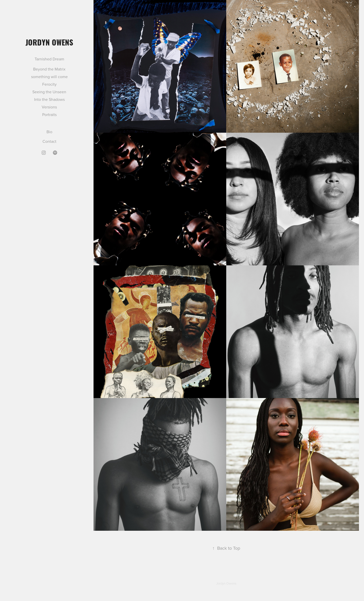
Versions (49, 107)
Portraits (49, 114)
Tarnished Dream (49, 59)
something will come (49, 77)
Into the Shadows (49, 99)
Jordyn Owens (49, 42)
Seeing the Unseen (49, 92)
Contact (49, 141)
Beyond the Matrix (49, 69)
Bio (49, 132)
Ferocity (49, 84)
